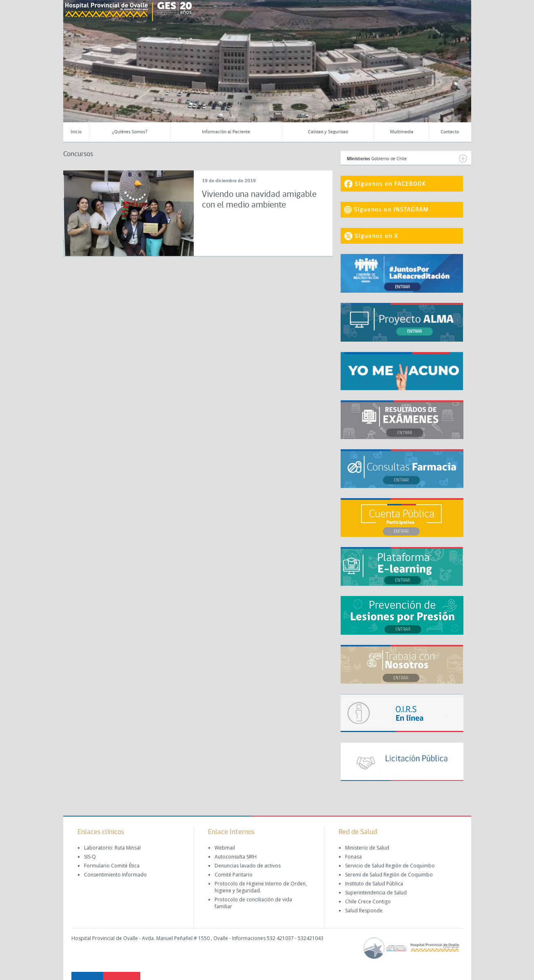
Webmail (225, 848)
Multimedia (402, 132)
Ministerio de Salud (367, 848)
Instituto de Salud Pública (374, 884)
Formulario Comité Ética (112, 866)
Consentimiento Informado (115, 875)
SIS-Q (90, 857)
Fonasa (353, 857)
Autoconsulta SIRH (236, 857)
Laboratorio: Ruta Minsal (112, 848)
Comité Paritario (234, 875)
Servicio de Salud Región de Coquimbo (390, 866)
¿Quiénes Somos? (130, 132)
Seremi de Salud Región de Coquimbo (389, 875)
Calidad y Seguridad (328, 132)
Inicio (76, 132)
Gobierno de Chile (407, 159)
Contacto (450, 132)
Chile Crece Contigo (368, 902)
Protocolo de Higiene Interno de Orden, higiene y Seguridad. (261, 887)
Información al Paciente (226, 132)
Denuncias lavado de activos (248, 866)
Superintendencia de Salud (376, 893)
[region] (267, 67)
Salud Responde (364, 910)
